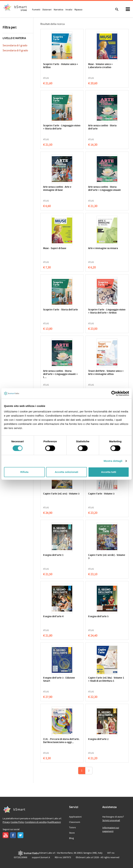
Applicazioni (75, 817)
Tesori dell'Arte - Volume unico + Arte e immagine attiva (106, 373)
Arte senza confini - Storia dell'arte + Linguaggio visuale (105, 189)
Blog (71, 838)
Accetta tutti (109, 472)
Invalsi (69, 10)
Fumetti (36, 10)
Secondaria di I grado (15, 45)
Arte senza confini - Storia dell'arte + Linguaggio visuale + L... (60, 374)
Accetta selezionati (66, 472)
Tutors (72, 828)
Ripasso (78, 10)
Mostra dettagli (113, 461)
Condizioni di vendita (36, 822)
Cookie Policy (17, 822)
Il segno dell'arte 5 (98, 617)
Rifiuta (24, 472)
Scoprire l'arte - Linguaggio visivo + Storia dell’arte (62, 127)
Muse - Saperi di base (55, 248)
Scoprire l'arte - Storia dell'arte (61, 310)
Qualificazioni (54, 822)
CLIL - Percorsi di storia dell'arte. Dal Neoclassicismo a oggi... (61, 741)
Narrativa (58, 10)
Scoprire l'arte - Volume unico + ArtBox (61, 66)
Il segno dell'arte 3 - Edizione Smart (59, 680)
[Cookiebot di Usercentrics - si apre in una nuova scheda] (114, 393)
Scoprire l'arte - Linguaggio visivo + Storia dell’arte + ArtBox (107, 311)
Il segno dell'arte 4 (53, 617)
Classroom (75, 822)
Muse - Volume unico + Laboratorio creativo (100, 66)
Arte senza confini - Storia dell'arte (102, 127)
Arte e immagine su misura (103, 248)
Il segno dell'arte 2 (98, 739)
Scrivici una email (111, 820)
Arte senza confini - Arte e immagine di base (57, 189)
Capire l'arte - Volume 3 (101, 494)
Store (72, 833)
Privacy (6, 822)
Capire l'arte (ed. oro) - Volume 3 (61, 494)
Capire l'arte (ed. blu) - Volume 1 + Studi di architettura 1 (106, 680)
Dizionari (47, 10)
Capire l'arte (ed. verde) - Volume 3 (107, 557)
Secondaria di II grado (15, 50)
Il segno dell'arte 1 (53, 555)
